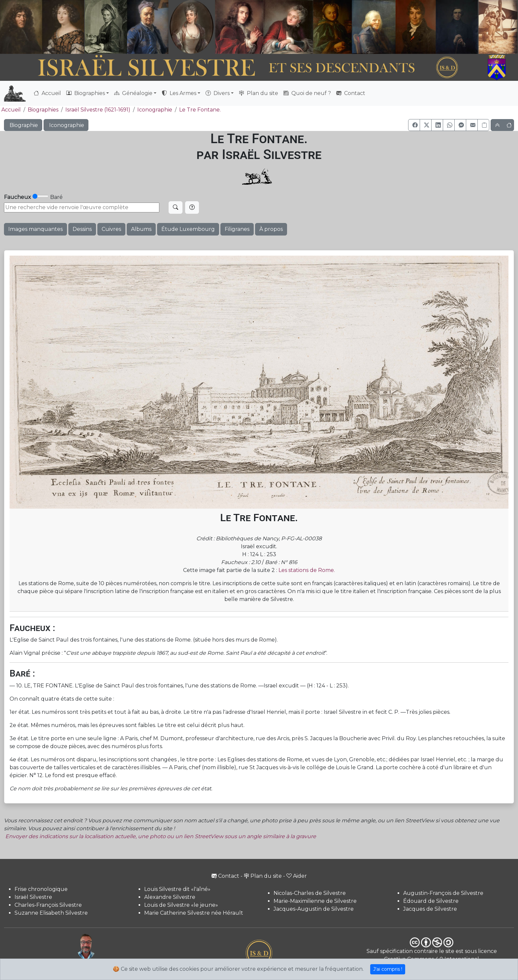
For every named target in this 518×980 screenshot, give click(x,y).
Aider (297, 876)
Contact (351, 93)
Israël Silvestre (33, 897)
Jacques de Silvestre (430, 909)
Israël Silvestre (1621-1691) (98, 110)
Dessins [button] (82, 229)
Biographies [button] (86, 93)
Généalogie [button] (133, 93)
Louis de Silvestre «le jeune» (181, 905)
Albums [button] (141, 229)
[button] (414, 125)
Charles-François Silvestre (48, 905)
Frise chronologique (41, 889)
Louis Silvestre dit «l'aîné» (177, 889)
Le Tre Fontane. (200, 110)
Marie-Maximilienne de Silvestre (315, 901)
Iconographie (155, 110)
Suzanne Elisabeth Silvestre (51, 913)
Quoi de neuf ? (307, 93)
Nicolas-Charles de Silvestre (310, 893)
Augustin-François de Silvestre (443, 893)
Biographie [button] (23, 125)
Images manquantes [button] (35, 229)
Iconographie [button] (66, 125)
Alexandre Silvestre (170, 897)
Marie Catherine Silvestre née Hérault (194, 913)
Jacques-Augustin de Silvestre (314, 909)
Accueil (47, 93)
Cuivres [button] (111, 229)
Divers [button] (218, 93)
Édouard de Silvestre (431, 901)
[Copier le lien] (483, 125)
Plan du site (259, 93)
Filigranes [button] (237, 229)
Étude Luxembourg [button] (188, 229)
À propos (271, 229)
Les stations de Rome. (307, 570)
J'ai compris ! (388, 969)
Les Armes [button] (179, 93)
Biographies (43, 110)
